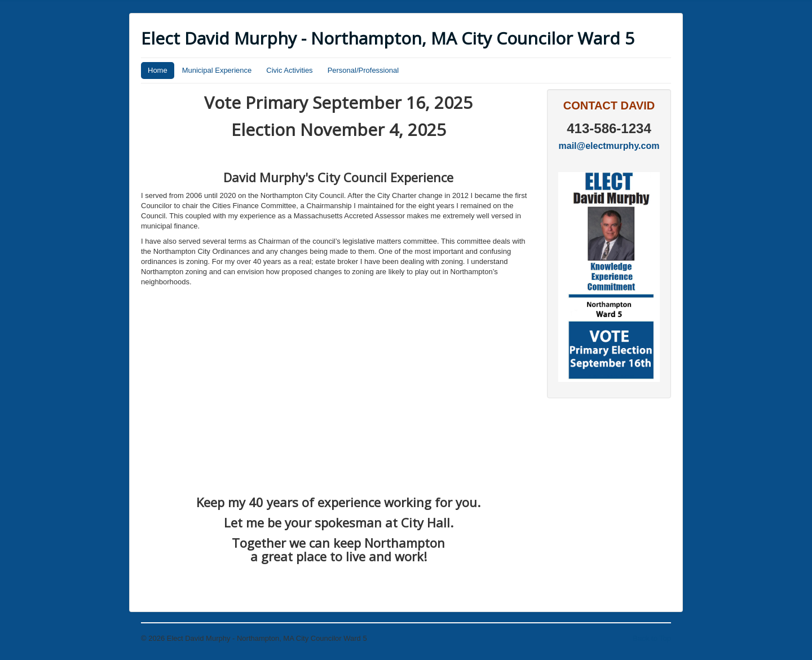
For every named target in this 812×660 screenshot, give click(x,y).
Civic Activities (289, 70)
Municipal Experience (217, 70)
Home (158, 70)
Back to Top (652, 638)
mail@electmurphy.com (609, 146)
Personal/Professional (363, 70)
